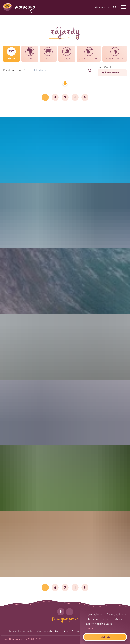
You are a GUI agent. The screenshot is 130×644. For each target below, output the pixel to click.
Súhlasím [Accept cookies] (105, 637)
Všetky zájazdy (44, 632)
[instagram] (69, 612)
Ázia (48, 54)
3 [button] (65, 98)
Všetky (11, 54)
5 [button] (85, 98)
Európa (67, 54)
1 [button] (45, 98)
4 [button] (75, 98)
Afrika (30, 54)
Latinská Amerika (115, 54)
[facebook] (61, 612)
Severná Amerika (89, 54)
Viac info (91, 628)
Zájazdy (102, 7)
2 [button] (55, 98)
